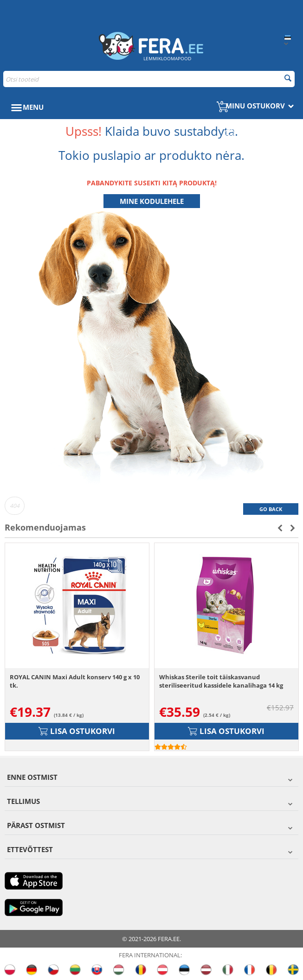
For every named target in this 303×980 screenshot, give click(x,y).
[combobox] (149, 79)
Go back (271, 509)
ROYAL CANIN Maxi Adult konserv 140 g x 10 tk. (75, 681)
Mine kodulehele (152, 201)
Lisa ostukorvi (77, 731)
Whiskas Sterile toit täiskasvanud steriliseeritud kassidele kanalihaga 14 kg (221, 681)
